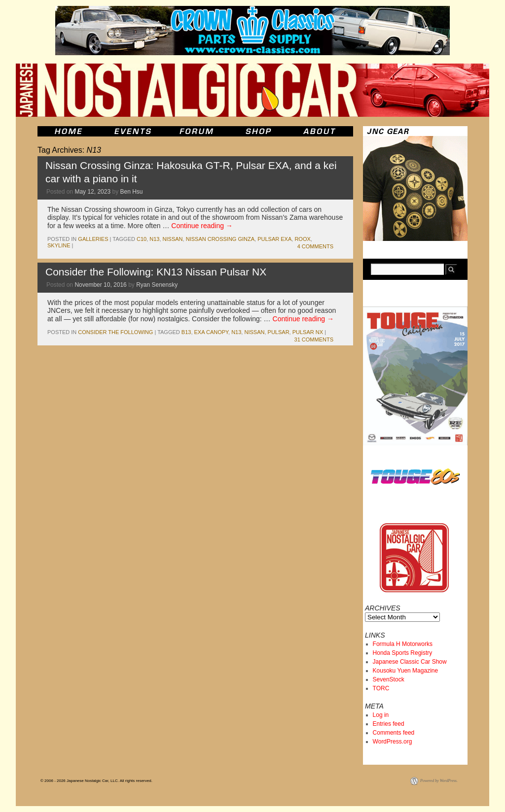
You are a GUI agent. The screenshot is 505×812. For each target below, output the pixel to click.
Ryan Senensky (157, 285)
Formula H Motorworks (403, 644)
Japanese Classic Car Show (410, 662)
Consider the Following (115, 332)
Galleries (93, 239)
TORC (381, 688)
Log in (381, 715)
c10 (142, 239)
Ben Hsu (131, 192)
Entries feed (389, 724)
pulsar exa (274, 239)
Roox (302, 239)
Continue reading (202, 226)
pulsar (279, 332)
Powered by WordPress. (439, 781)
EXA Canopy (212, 332)
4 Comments (315, 246)
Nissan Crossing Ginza (220, 239)
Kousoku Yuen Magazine (406, 671)
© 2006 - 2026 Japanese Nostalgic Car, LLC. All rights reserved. (96, 781)
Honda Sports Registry (403, 653)
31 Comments (314, 339)
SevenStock (389, 679)
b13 (186, 332)
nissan (173, 239)
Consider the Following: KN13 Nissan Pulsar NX (156, 272)
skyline (59, 245)
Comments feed (394, 733)
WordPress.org (393, 742)
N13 (154, 239)
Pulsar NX (308, 332)
